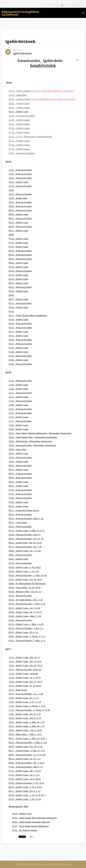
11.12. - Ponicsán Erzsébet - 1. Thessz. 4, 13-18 (29, 710)
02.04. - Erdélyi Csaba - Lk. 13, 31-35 (25, 612)
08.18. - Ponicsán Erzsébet (20, 227)
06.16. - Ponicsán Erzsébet (20, 255)
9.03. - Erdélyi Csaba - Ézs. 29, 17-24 (26, 747)
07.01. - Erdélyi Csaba (18, 502)
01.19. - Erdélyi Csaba (19, 132)
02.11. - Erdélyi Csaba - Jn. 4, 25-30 (24, 608)
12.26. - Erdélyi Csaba (18, 389)
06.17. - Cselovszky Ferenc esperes (24, 510)
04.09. (11, 295)
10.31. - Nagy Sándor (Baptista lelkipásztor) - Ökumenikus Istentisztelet (40, 433)
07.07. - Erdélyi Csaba (18, 247)
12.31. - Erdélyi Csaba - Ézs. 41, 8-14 (25, 661)
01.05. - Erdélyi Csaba (19, 149)
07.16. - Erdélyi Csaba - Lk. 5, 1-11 (24, 775)
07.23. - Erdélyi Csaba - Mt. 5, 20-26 (25, 771)
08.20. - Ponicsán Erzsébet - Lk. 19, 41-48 (27, 755)
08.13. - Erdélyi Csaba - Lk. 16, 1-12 (25, 759)
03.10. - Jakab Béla (18, 95)
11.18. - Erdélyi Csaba (18, 417)
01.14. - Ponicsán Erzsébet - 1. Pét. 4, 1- (26, 628)
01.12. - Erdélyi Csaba (19, 141)
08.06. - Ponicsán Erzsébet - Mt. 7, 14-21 (26, 763)
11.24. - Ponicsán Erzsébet (20, 186)
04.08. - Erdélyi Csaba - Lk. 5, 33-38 (25, 551)
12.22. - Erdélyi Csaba (18, 182)
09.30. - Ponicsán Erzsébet (20, 466)
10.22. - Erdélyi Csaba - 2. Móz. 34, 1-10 (26, 722)
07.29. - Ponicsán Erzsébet (20, 490)
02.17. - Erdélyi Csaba (18, 332)
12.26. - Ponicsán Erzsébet (20, 174)
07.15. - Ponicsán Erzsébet (20, 494)
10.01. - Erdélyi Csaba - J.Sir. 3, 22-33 (25, 730)
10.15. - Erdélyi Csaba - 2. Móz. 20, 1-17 (26, 726)
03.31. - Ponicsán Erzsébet (20, 303)
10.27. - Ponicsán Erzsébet (20, 194)
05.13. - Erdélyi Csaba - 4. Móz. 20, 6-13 (26, 531)
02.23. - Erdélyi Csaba (18, 112)
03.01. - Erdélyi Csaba (19, 107)
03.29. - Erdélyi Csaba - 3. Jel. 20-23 (25, 567)
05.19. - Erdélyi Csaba (18, 275)
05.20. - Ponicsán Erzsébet (20, 527)
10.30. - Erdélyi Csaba (18, 429)
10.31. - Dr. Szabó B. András (25, 830)
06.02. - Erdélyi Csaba (18, 263)
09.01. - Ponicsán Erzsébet (20, 218)
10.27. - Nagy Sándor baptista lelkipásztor (30, 826)
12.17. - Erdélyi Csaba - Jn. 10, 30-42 (25, 686)
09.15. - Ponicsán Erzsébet (20, 210)
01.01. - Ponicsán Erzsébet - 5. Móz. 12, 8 (27, 641)
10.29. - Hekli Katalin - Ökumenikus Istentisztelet (30, 441)
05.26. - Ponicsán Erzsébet (20, 271)
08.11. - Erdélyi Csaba (18, 231)
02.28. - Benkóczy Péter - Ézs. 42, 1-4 (25, 592)
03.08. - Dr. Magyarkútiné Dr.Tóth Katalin (27, 583)
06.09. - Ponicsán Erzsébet (20, 259)
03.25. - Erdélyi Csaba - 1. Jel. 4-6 (24, 571)
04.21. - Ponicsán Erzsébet (20, 287)
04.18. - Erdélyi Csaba (18, 291)
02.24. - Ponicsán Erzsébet (20, 328)
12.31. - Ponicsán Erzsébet (20, 170)
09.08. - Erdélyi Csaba (18, 214)
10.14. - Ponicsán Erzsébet (20, 458)
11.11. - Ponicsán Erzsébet (20, 421)
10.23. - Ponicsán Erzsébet (20, 202)
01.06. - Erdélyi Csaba (19, 145)
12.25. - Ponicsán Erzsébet (20, 393)
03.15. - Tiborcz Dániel (41, 91)
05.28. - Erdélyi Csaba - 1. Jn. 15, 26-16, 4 (27, 795)
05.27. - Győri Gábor (18, 523)
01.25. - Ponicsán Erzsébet (20, 620)
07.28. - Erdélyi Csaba (18, 239)
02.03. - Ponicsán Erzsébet (20, 340)
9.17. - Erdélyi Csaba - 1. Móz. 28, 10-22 (28, 738)
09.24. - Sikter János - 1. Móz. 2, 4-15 (25, 734)
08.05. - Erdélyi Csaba (18, 486)
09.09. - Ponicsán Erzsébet (20, 478)
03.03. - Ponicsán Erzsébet (20, 324)
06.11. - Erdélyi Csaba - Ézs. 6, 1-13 (24, 791)
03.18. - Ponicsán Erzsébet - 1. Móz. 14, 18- (28, 575)
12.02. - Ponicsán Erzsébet (20, 409)
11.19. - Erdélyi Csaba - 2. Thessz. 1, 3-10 (27, 706)
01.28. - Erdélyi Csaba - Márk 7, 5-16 (25, 616)
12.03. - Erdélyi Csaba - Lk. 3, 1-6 (24, 698)
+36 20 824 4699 (53, 5)
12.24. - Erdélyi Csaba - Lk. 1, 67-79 (25, 678)
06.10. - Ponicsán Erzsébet (20, 514)
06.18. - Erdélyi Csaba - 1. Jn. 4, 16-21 (25, 787)
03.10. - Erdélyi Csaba (18, 319)
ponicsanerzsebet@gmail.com (74, 5)
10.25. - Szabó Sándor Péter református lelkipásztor (34, 818)
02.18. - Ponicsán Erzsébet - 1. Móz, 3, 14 (27, 604)
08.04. (11, 235)
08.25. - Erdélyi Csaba (18, 222)
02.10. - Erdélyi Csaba (18, 336)
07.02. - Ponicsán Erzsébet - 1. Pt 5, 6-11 (26, 783)
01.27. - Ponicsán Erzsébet (20, 344)
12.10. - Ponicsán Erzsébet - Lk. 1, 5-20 (26, 694)
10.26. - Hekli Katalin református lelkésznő (31, 822)
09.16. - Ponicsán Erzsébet (20, 474)
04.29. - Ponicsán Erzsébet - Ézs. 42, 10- (26, 539)
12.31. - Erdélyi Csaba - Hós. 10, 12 (24, 657)
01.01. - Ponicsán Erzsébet (22, 153)
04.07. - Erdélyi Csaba (18, 299)
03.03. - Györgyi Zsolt (19, 103)
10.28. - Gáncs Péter (18, 449)
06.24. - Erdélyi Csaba (18, 506)
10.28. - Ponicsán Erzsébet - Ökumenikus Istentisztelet (32, 445)
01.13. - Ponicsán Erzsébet (20, 356)
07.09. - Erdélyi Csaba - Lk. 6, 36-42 (25, 779)
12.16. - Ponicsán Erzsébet (20, 401)
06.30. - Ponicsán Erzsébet (20, 251)
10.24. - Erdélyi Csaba (22, 814)
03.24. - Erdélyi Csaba (18, 307)
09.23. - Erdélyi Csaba (18, 470)
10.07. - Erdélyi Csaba (18, 462)
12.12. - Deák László (18, 690)
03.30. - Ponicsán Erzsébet (20, 563)
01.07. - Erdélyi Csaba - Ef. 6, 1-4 (23, 632)
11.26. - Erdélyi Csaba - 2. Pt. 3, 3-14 (25, 702)
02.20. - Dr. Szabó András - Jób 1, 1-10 (26, 600)
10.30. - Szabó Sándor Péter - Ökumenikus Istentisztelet (33, 437)
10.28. (11, 190)
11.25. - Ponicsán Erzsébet (20, 413)
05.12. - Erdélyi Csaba (18, 279)
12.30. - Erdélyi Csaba (18, 385)
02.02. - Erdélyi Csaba (19, 124)
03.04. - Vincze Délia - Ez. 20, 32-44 (25, 588)
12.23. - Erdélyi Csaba (18, 397)
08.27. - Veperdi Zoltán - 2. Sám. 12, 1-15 (27, 751)
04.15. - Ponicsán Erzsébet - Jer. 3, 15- (25, 547)
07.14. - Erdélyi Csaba (18, 243)
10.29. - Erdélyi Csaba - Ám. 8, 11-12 (25, 718)
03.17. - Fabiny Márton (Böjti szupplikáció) (28, 315)
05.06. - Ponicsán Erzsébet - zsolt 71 (25, 535)
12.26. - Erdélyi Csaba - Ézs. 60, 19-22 (26, 665)
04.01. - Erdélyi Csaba (18, 559)
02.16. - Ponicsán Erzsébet (22, 116)
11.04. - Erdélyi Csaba (18, 425)
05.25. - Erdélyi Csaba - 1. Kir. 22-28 (25, 799)
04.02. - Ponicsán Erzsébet (20, 555)
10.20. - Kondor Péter (18, 198)
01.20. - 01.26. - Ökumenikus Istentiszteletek (30, 136)
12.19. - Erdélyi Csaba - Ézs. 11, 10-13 (25, 682)
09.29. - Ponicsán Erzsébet (20, 206)
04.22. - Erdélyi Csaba (18, 283)
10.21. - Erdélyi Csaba (18, 453)
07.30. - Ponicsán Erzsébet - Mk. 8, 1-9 (26, 767)
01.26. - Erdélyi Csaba (19, 128)
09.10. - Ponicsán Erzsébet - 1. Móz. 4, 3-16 (28, 743)
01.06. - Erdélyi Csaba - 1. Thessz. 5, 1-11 (27, 636)
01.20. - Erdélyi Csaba (18, 352)
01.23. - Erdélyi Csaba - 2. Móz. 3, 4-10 (26, 624)
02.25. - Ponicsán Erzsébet (20, 596)
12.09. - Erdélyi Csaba (18, 405)
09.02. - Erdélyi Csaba (18, 482)
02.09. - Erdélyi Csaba (19, 120)
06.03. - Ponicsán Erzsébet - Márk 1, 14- (26, 518)
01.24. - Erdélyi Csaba (18, 348)
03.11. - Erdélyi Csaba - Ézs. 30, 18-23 (25, 579)
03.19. (11, 311)
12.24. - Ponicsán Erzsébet (20, 178)
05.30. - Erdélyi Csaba (18, 267)
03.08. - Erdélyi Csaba (42, 99)
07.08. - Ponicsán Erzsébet (20, 498)
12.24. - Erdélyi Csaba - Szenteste (23, 674)
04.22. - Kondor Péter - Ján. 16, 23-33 (25, 543)
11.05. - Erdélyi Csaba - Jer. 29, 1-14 (25, 714)
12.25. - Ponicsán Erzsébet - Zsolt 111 (25, 670)
